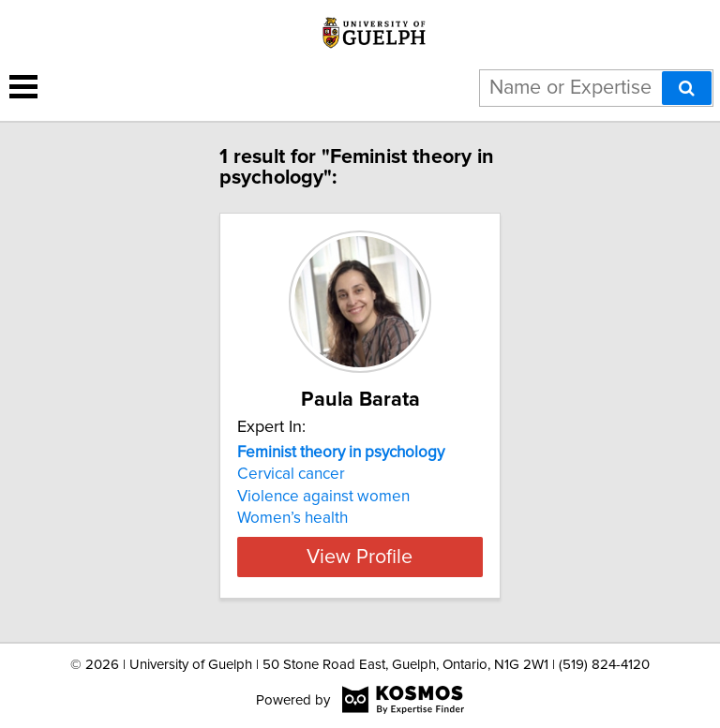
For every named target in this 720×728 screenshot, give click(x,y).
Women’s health (292, 518)
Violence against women (323, 497)
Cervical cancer (291, 474)
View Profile (360, 557)
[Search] (687, 88)
